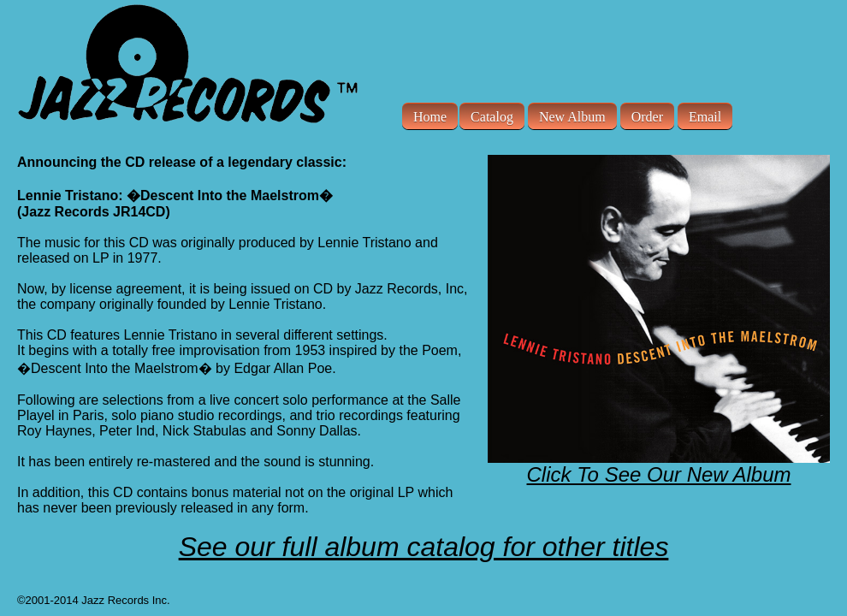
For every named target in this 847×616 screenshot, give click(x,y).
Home (430, 116)
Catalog (492, 116)
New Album (572, 116)
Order (647, 116)
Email (705, 116)
